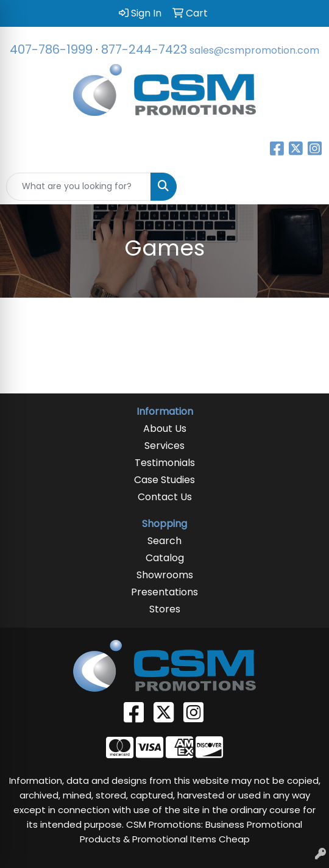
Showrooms (165, 575)
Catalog (165, 558)
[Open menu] (305, 187)
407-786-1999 (51, 49)
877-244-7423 (144, 49)
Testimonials (165, 463)
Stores (165, 609)
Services (164, 446)
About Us (165, 429)
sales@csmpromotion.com (254, 50)
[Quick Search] (79, 187)
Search (164, 541)
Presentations (164, 592)
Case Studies (164, 480)
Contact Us (165, 497)
